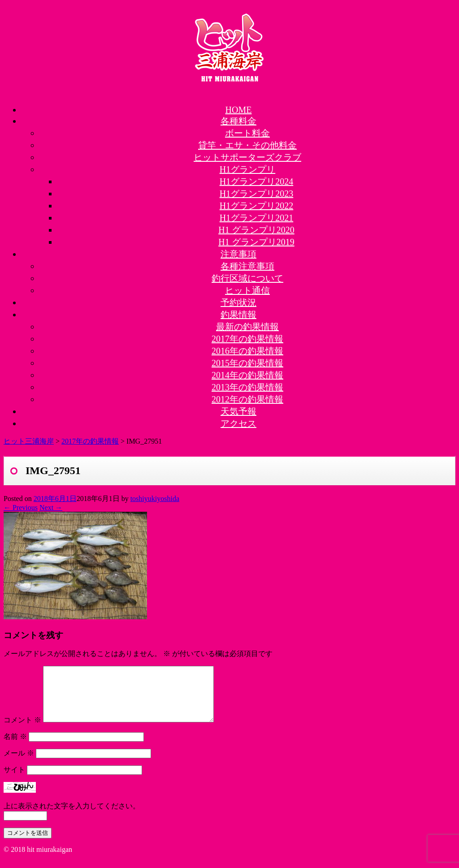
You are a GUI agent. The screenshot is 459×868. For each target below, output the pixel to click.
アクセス (238, 423)
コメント (22, 731)
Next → (51, 507)
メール (19, 764)
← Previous (21, 507)
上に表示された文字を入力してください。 (72, 817)
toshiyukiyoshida (155, 499)
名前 (15, 747)
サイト (14, 780)
